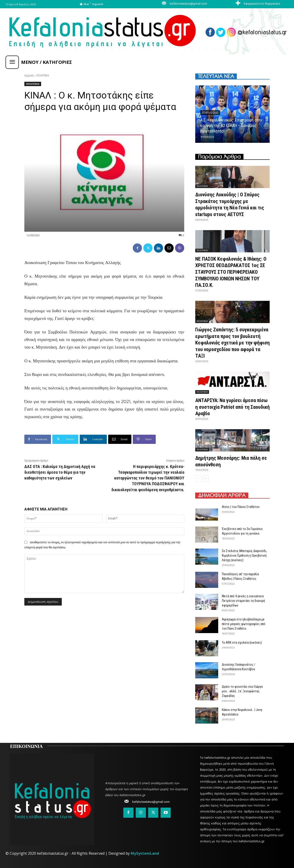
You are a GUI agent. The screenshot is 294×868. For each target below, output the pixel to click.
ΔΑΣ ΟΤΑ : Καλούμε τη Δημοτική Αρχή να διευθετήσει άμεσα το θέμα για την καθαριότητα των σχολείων (60, 472)
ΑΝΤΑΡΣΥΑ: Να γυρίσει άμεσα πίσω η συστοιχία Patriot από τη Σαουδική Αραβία (232, 407)
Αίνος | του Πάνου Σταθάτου (241, 507)
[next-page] (205, 479)
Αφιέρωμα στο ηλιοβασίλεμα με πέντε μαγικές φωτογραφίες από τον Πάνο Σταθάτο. (244, 624)
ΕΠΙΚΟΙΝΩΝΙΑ (26, 746)
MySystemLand (145, 853)
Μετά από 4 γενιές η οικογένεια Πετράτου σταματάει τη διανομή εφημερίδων (243, 601)
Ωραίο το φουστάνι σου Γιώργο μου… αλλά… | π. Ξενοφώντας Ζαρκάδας (242, 691)
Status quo (210, 113)
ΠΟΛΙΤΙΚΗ (43, 75)
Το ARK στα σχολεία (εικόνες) (242, 643)
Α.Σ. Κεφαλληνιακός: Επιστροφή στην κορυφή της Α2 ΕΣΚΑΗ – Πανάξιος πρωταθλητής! (231, 125)
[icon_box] (257, 3)
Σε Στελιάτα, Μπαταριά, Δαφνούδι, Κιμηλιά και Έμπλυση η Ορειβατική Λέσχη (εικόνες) (244, 555)
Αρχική (29, 75)
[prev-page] (198, 479)
